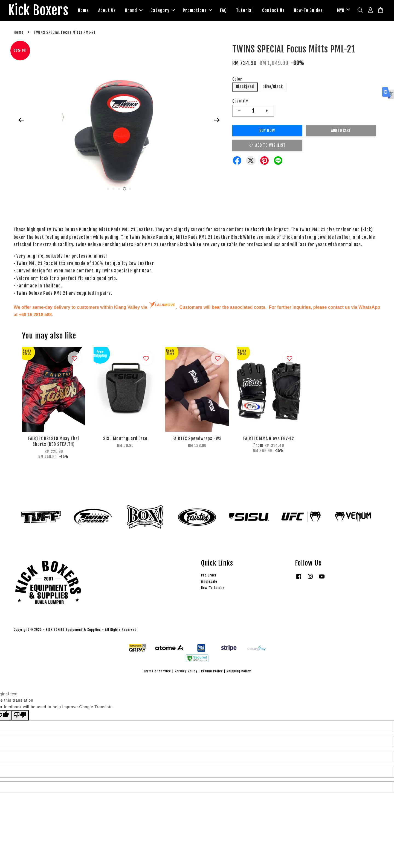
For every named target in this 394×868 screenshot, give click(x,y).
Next (217, 120)
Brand (134, 10)
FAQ (224, 10)
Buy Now (267, 131)
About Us (107, 10)
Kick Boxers (38, 11)
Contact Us (274, 10)
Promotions (198, 10)
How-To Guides (309, 10)
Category (163, 10)
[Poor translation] (20, 716)
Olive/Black (273, 87)
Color (237, 79)
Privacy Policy (186, 671)
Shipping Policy (239, 671)
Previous (21, 120)
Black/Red (245, 87)
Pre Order (209, 575)
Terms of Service (157, 671)
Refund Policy (212, 671)
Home (84, 10)
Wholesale (209, 582)
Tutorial (245, 10)
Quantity (240, 101)
